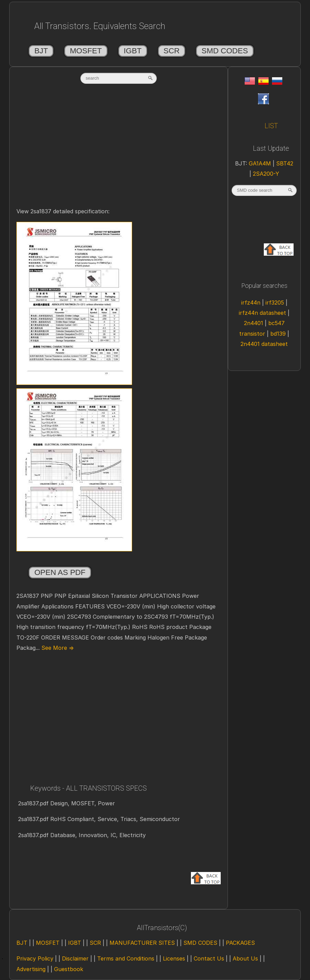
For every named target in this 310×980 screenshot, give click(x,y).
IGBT (133, 51)
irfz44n (252, 303)
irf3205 (276, 303)
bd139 (279, 334)
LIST (271, 126)
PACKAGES (240, 943)
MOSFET (86, 51)
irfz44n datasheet (263, 313)
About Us (245, 958)
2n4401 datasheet (264, 344)
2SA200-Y (266, 174)
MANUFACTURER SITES (142, 943)
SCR (172, 51)
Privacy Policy (35, 958)
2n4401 (254, 323)
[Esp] (263, 83)
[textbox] (119, 78)
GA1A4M (261, 163)
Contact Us (209, 958)
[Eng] (250, 83)
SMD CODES (225, 51)
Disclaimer (75, 958)
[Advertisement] (119, 153)
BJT (41, 51)
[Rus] (277, 83)
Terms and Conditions (126, 958)
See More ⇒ (57, 648)
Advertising (31, 969)
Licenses (174, 958)
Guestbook (69, 969)
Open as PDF (60, 572)
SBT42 (285, 163)
